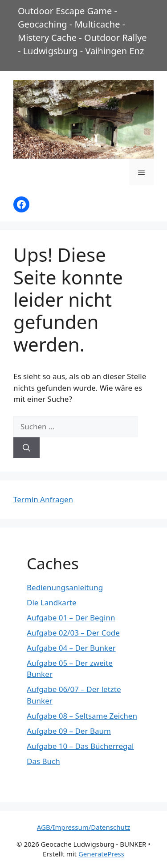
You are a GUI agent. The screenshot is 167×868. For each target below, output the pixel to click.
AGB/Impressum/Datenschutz (83, 827)
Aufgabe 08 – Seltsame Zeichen (82, 716)
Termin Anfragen (43, 499)
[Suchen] (26, 448)
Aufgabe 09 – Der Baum (69, 731)
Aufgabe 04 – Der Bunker (71, 648)
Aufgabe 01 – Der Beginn (71, 618)
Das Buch (43, 761)
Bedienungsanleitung (65, 587)
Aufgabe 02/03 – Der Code (73, 633)
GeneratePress (101, 854)
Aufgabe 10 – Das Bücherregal (80, 746)
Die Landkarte (52, 602)
